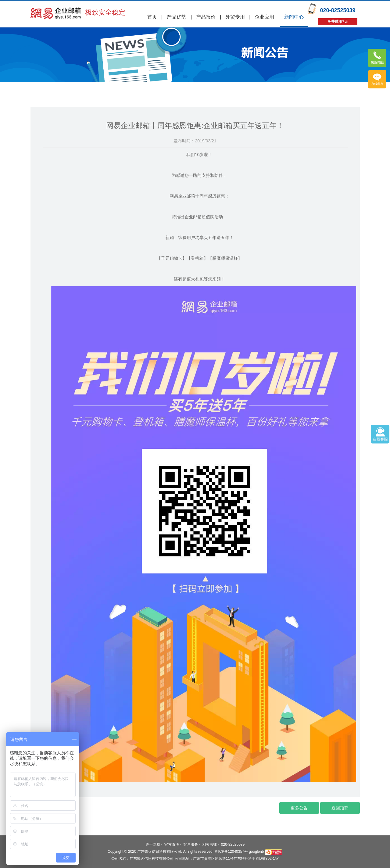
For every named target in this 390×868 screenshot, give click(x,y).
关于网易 (153, 845)
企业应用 (264, 17)
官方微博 (172, 845)
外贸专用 (235, 17)
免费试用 (377, 79)
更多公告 (299, 808)
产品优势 (177, 17)
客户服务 (191, 845)
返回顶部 (340, 808)
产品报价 (206, 17)
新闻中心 (294, 17)
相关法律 (209, 845)
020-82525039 (233, 845)
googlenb (256, 852)
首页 (152, 17)
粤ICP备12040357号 (231, 852)
